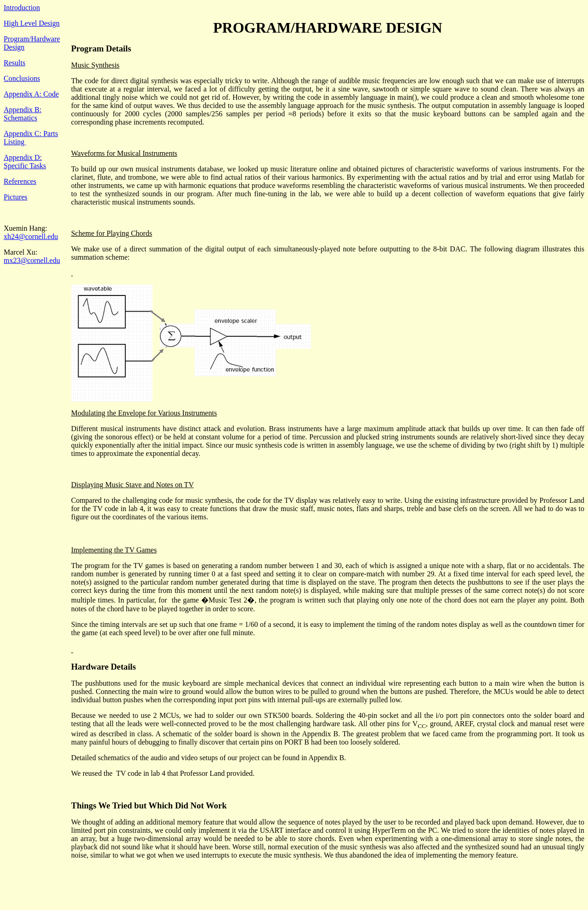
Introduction (22, 8)
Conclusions (22, 78)
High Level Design (32, 23)
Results (14, 63)
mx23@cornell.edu (32, 260)
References (20, 181)
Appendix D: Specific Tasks (25, 162)
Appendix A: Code (31, 94)
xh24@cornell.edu (31, 236)
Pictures (16, 197)
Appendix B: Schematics (23, 114)
